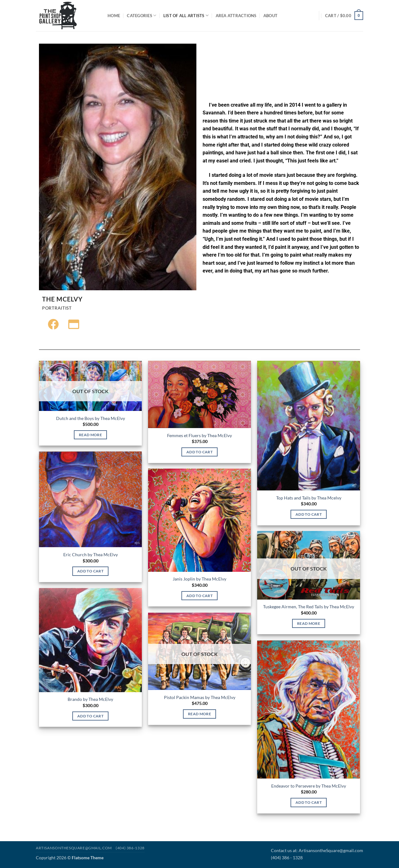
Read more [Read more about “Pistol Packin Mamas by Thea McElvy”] (199, 714)
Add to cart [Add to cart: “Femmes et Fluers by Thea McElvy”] (199, 452)
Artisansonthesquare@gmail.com (74, 848)
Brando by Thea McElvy (90, 699)
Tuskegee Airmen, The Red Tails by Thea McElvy (309, 607)
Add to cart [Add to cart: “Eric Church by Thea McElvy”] (90, 571)
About (270, 16)
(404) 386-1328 (130, 848)
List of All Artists (186, 15)
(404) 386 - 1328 (287, 858)
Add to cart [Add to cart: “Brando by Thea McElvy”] (90, 716)
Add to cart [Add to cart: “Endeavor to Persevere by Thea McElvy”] (309, 802)
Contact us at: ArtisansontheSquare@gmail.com (317, 850)
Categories (142, 15)
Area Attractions (236, 16)
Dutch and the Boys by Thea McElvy (91, 418)
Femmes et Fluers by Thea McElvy (199, 435)
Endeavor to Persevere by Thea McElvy (309, 786)
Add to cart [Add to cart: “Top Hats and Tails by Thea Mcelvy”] (309, 514)
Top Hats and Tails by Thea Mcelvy (309, 498)
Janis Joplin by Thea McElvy (199, 579)
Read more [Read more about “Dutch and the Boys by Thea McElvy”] (90, 435)
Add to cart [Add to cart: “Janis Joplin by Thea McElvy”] (199, 596)
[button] (344, 16)
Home (114, 16)
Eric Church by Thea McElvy (91, 555)
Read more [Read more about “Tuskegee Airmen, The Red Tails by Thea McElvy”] (309, 623)
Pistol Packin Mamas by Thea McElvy (200, 697)
